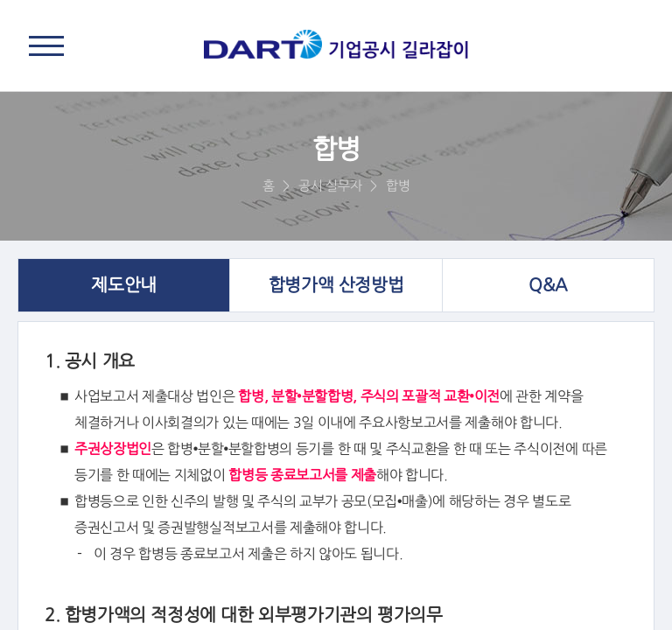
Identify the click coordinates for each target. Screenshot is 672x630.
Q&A (548, 285)
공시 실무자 (330, 186)
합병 (398, 186)
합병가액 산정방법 (336, 285)
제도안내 (123, 285)
